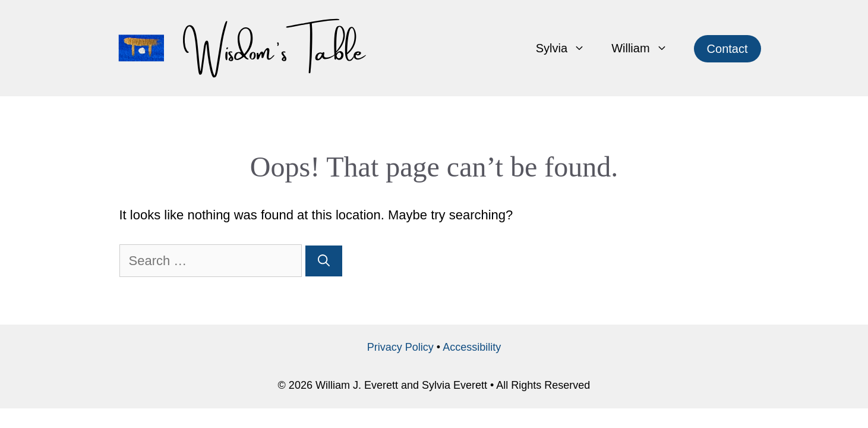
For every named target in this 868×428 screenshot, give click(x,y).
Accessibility (472, 347)
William (646, 48)
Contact (727, 49)
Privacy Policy (400, 347)
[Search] (324, 261)
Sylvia (567, 48)
